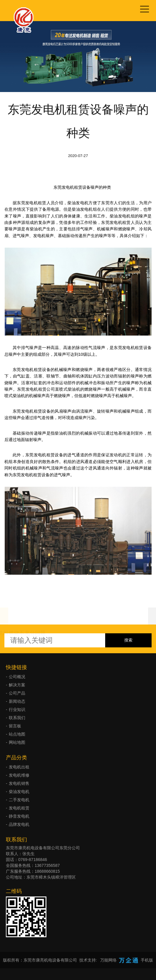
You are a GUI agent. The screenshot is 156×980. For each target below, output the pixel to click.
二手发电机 (19, 800)
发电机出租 (19, 767)
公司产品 (17, 693)
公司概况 (17, 677)
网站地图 (17, 742)
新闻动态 (17, 701)
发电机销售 (19, 783)
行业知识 (17, 710)
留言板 (15, 726)
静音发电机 (19, 816)
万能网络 (108, 960)
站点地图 (17, 734)
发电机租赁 (19, 808)
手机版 (147, 960)
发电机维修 (19, 775)
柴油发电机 (19, 792)
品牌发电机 (19, 824)
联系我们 (17, 718)
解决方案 (17, 685)
